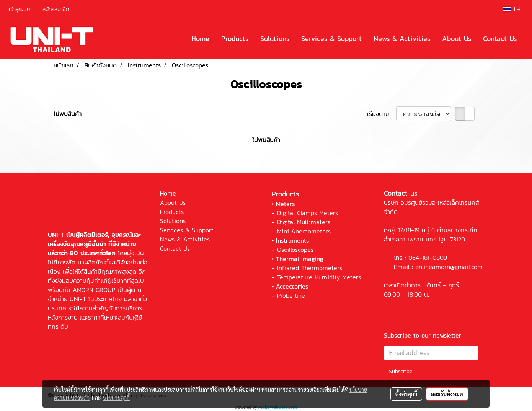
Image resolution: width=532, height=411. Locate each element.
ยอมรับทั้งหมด (447, 394)
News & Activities (402, 38)
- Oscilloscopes (293, 250)
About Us (457, 38)
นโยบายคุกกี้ (116, 398)
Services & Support (331, 38)
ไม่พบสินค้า (68, 114)
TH (512, 9)
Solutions (275, 38)
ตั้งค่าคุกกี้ (406, 394)
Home (200, 38)
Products (235, 38)
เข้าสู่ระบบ (20, 9)
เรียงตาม (382, 114)
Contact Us (500, 38)
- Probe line (288, 295)
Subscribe (401, 371)
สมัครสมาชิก (56, 9)
